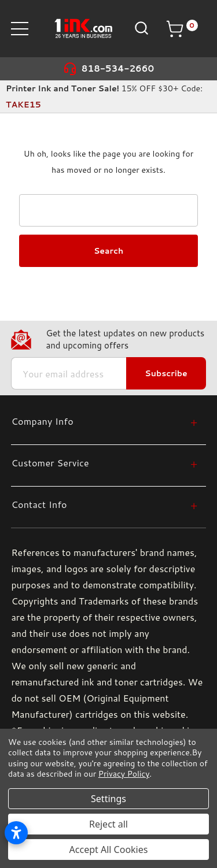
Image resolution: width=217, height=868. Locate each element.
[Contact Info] (104, 504)
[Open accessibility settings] (16, 833)
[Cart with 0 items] (182, 29)
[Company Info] (104, 421)
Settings (108, 799)
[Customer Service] (104, 463)
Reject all (108, 824)
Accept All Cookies (109, 850)
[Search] (140, 28)
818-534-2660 (118, 68)
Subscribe (166, 373)
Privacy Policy (124, 774)
